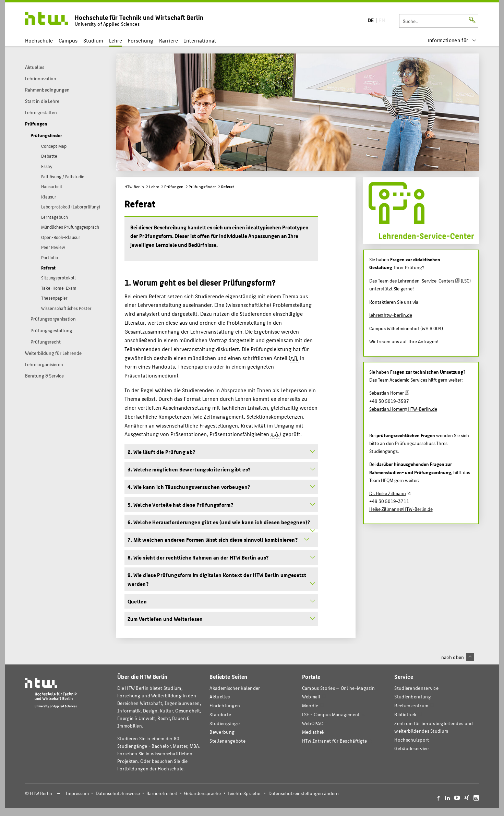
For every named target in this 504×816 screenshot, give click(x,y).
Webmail (311, 697)
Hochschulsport (412, 740)
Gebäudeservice (411, 748)
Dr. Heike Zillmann (388, 493)
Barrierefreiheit (162, 793)
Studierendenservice (416, 688)
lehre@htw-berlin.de (391, 315)
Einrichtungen (225, 705)
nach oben (458, 657)
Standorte (220, 714)
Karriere (169, 40)
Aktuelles (220, 697)
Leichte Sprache (244, 793)
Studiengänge (225, 723)
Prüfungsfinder (202, 187)
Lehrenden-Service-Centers (426, 280)
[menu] (452, 40)
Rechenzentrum (411, 705)
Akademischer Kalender (235, 688)
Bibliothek (405, 714)
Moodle (310, 705)
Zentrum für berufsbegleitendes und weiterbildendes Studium (434, 727)
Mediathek (313, 732)
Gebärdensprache (202, 793)
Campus (68, 40)
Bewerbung (222, 732)
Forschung (141, 40)
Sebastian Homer (387, 393)
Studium (93, 40)
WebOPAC (313, 723)
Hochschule (39, 40)
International (200, 40)
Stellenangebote (227, 741)
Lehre (116, 40)
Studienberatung (412, 697)
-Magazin (338, 688)
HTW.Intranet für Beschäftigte (335, 741)
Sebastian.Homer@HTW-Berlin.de (403, 409)
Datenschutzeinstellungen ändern (304, 793)
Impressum (77, 793)
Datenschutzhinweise (118, 793)
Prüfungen (174, 187)
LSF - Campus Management (331, 714)
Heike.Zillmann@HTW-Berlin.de (401, 509)
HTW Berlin (134, 187)
